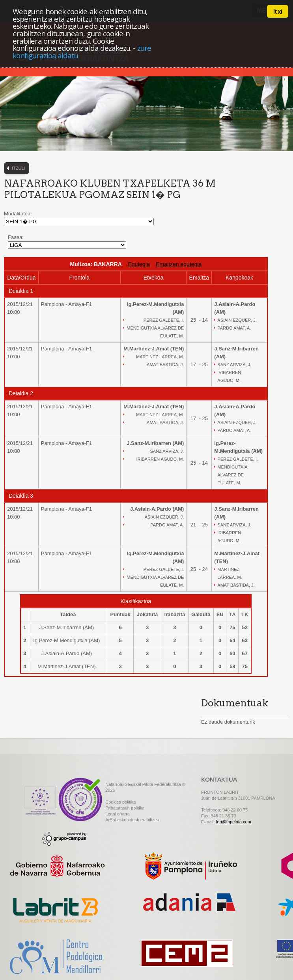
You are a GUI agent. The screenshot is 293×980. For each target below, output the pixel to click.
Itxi (278, 11)
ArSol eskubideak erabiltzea (132, 820)
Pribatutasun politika (125, 808)
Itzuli (19, 168)
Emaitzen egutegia (179, 264)
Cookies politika (120, 802)
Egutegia (139, 264)
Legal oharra (118, 814)
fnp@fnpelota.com (233, 822)
